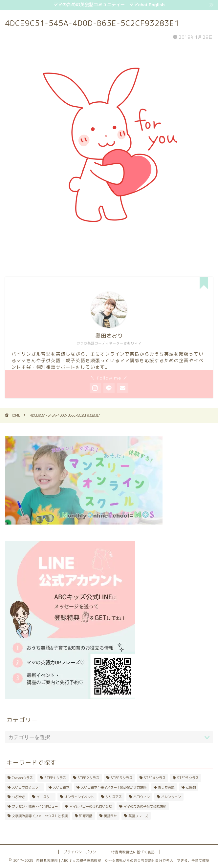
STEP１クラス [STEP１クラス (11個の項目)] (55, 778)
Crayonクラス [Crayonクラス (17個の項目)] (22, 778)
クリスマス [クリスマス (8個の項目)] (114, 797)
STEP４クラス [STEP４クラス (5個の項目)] (155, 778)
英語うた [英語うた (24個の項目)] (110, 816)
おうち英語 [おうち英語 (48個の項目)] (166, 787)
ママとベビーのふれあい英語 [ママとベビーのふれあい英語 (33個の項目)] (91, 806)
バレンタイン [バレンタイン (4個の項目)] (171, 797)
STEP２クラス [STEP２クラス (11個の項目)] (88, 778)
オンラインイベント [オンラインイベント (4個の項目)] (79, 797)
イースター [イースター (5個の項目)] (45, 797)
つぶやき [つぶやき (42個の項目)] (18, 797)
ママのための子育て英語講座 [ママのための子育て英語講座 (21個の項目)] (145, 806)
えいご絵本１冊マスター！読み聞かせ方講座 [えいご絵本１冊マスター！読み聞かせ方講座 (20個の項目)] (114, 787)
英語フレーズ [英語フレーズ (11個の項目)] (138, 816)
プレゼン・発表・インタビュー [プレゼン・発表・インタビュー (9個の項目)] (35, 806)
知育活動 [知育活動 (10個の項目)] (86, 816)
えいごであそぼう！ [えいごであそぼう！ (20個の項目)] (27, 787)
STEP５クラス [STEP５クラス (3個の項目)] (188, 778)
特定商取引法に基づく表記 (133, 852)
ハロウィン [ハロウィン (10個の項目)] (142, 797)
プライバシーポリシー (82, 852)
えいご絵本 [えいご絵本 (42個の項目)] (61, 787)
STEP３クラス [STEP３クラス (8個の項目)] (121, 778)
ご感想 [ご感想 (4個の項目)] (191, 787)
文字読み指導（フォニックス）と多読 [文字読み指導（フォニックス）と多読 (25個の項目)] (40, 816)
